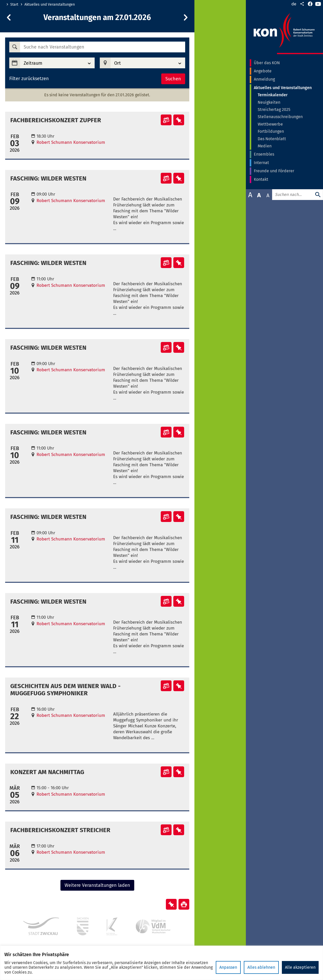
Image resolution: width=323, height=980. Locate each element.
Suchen (173, 79)
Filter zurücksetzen (29, 79)
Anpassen (228, 967)
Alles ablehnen (261, 967)
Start (14, 5)
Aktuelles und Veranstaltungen (50, 5)
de (294, 4)
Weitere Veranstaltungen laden (97, 885)
